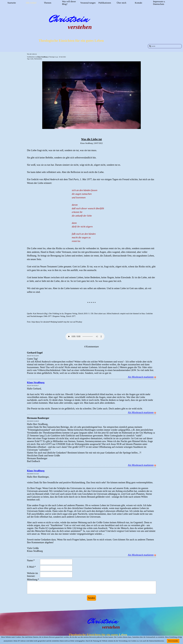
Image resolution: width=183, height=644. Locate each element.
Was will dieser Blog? (69, 3)
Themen (48, 3)
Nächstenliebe (38, 59)
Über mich (122, 3)
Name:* (31, 560)
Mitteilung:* (33, 579)
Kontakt (139, 3)
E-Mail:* (31, 567)
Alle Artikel (31, 3)
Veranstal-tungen (88, 3)
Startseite (12, 3)
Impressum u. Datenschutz (159, 3)
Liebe (32, 59)
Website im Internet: (32, 575)
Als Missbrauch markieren (142, 377)
